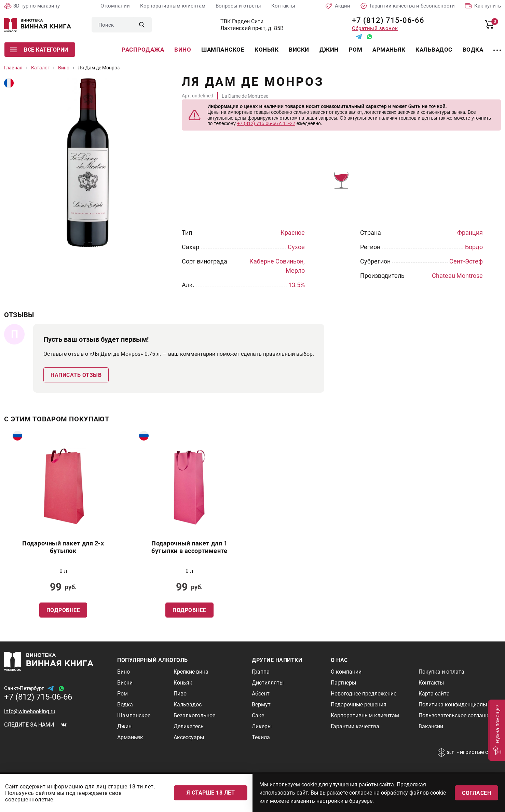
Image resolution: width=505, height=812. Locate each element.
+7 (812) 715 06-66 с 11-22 (266, 123)
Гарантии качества (355, 726)
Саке (258, 715)
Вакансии (431, 726)
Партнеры (343, 683)
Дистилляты (268, 683)
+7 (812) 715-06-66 (386, 20)
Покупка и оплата (441, 672)
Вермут (261, 705)
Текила (261, 737)
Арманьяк (389, 50)
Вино (183, 50)
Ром (356, 50)
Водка (473, 50)
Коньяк (267, 50)
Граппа (261, 672)
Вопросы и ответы (238, 6)
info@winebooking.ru (30, 711)
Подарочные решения (359, 705)
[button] (497, 730)
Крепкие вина (191, 672)
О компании (115, 6)
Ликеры (262, 726)
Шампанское (223, 50)
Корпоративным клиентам (173, 6)
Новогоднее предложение (364, 694)
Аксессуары (189, 737)
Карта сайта (434, 694)
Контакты (283, 6)
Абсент (261, 694)
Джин (329, 50)
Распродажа (143, 50)
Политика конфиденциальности (460, 705)
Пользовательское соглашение (458, 715)
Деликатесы (189, 726)
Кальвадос (434, 50)
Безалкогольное (194, 715)
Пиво (180, 694)
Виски (299, 50)
